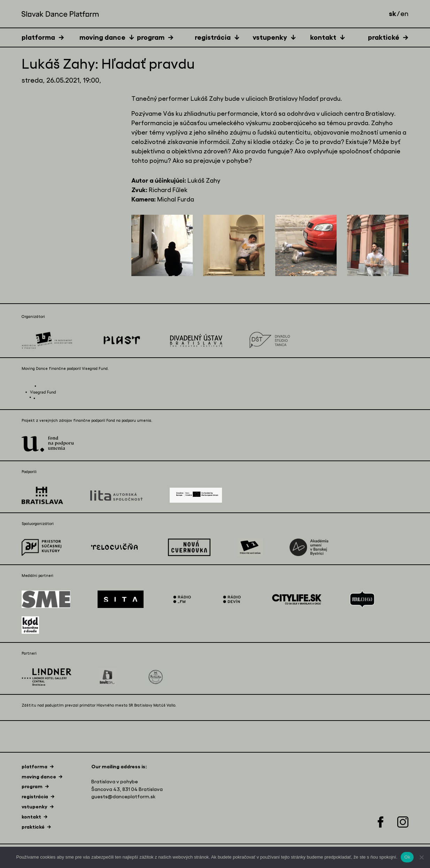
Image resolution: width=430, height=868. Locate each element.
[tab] (51, 37)
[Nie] (421, 857)
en (404, 14)
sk (393, 14)
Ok (407, 857)
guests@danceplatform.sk (123, 797)
